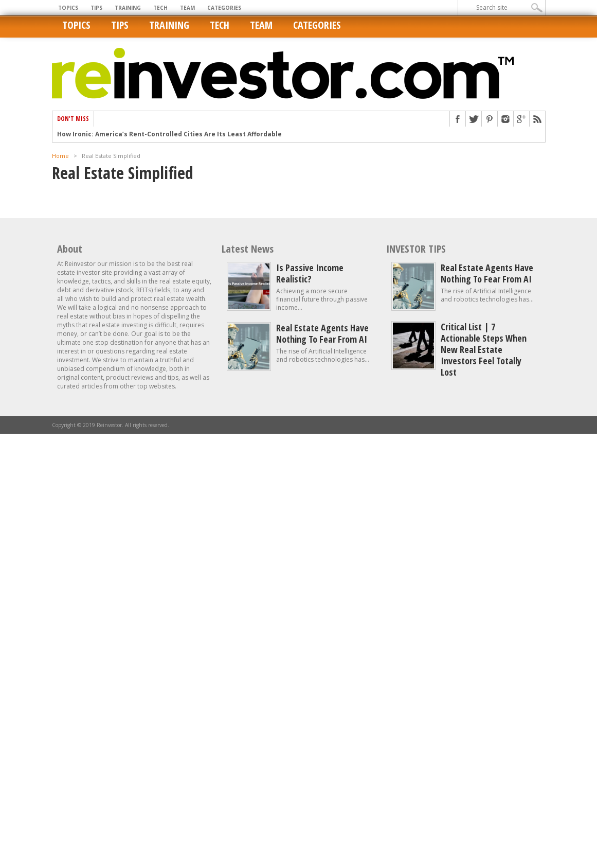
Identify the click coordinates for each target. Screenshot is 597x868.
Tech (160, 8)
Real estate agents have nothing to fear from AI (322, 333)
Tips (96, 8)
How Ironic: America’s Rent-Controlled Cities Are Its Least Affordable (169, 134)
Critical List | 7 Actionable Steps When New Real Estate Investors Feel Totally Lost (484, 349)
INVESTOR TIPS (416, 249)
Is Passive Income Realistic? (310, 273)
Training (128, 8)
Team (187, 8)
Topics (68, 8)
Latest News (248, 249)
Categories (224, 8)
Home (60, 156)
